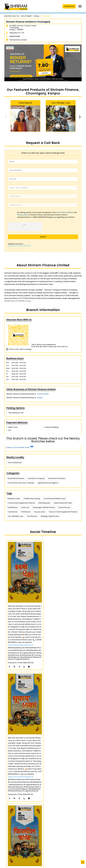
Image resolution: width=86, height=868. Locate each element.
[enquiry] (43, 188)
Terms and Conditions (65, 212)
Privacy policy (23, 215)
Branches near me (12, 16)
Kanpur (37, 16)
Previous (6, 117)
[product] (43, 205)
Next (80, 117)
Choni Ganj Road (15, 462)
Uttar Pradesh (26, 16)
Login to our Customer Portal (19, 246)
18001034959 (15, 36)
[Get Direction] (32, 447)
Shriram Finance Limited (43, 821)
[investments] (43, 196)
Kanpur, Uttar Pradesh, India (18, 447)
